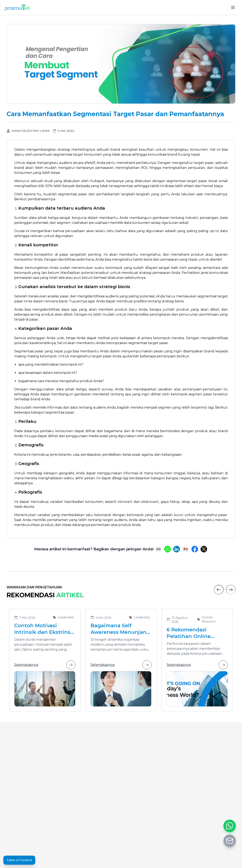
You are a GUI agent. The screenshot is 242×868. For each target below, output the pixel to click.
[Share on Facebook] (195, 549)
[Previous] (219, 590)
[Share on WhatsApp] (168, 549)
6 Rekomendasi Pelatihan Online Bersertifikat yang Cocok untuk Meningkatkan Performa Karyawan (192, 633)
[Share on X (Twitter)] (204, 549)
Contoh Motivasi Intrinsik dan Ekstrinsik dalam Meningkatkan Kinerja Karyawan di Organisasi (45, 629)
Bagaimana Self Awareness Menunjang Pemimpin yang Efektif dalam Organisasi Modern (121, 629)
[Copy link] (158, 549)
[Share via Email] (186, 549)
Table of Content (19, 860)
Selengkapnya (45, 665)
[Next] (231, 590)
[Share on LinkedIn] (177, 549)
